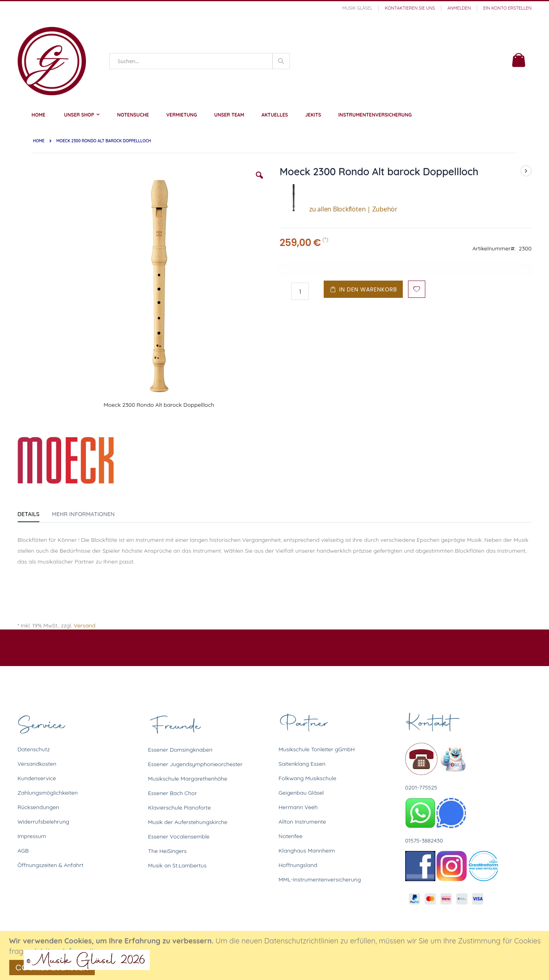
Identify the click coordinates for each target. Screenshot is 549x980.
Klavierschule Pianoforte (180, 808)
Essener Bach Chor (173, 793)
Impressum (32, 836)
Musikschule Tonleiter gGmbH (317, 749)
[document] (276, 955)
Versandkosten (37, 764)
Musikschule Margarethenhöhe (188, 779)
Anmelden (459, 8)
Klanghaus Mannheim (307, 851)
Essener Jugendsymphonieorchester (195, 764)
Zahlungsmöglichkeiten (48, 793)
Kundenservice (37, 778)
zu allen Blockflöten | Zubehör (339, 209)
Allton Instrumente (302, 822)
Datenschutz (34, 749)
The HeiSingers (167, 851)
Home (39, 141)
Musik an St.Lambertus (178, 865)
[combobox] (200, 61)
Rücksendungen (39, 807)
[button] (259, 181)
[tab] (35, 513)
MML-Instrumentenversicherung (320, 880)
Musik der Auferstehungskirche (188, 822)
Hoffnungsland (298, 865)
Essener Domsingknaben (181, 750)
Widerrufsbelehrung (44, 822)
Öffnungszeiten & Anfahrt (51, 865)
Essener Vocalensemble (179, 836)
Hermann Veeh (298, 807)
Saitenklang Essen (302, 764)
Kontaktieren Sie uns (410, 8)
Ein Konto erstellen (507, 8)
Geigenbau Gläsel (301, 793)
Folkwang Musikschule (308, 778)
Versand (84, 625)
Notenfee (291, 836)
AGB (23, 851)
